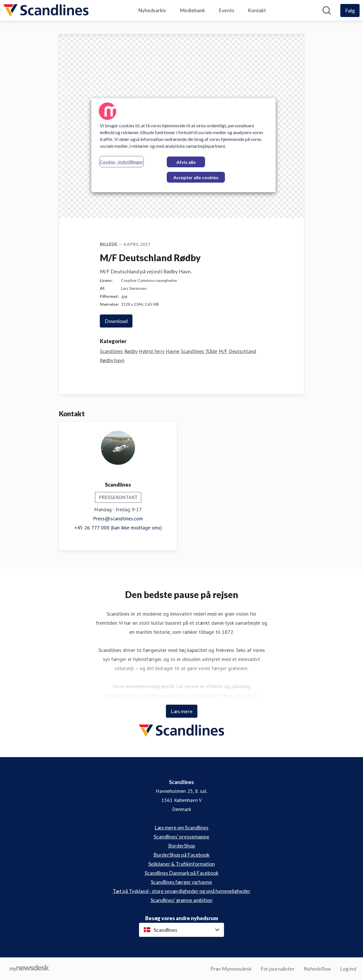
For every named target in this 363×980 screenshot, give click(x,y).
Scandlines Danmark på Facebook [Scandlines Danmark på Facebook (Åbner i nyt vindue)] (182, 873)
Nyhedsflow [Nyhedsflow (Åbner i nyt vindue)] (317, 968)
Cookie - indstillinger (122, 162)
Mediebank (192, 10)
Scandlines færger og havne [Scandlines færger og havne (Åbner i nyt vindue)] (181, 882)
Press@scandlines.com (118, 518)
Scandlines (111, 351)
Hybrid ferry (151, 351)
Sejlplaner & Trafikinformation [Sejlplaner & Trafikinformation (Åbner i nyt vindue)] (182, 863)
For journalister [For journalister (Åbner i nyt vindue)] (278, 968)
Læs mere (182, 711)
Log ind (348, 968)
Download (116, 321)
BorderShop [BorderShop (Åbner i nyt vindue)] (182, 845)
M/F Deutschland (237, 351)
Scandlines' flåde (199, 351)
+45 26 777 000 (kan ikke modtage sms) (118, 528)
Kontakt (257, 10)
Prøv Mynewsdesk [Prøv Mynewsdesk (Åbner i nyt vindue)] (231, 968)
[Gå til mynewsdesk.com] (29, 969)
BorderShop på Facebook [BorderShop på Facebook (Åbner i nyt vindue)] (181, 854)
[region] (183, 145)
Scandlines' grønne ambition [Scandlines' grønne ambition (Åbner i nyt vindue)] (181, 900)
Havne (173, 351)
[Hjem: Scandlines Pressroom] (46, 10)
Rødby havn (112, 360)
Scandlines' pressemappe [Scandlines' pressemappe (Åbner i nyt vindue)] (181, 836)
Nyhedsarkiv (152, 10)
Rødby (131, 351)
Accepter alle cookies (196, 177)
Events (226, 10)
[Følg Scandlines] (350, 10)
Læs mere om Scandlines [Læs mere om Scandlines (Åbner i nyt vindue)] (181, 827)
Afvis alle (186, 162)
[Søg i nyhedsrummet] (327, 10)
